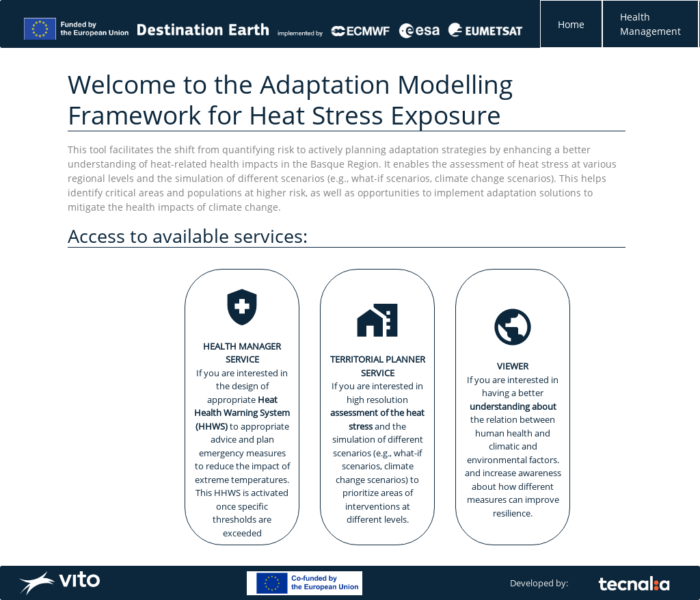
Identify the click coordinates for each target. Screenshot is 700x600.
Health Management (650, 24)
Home (571, 24)
